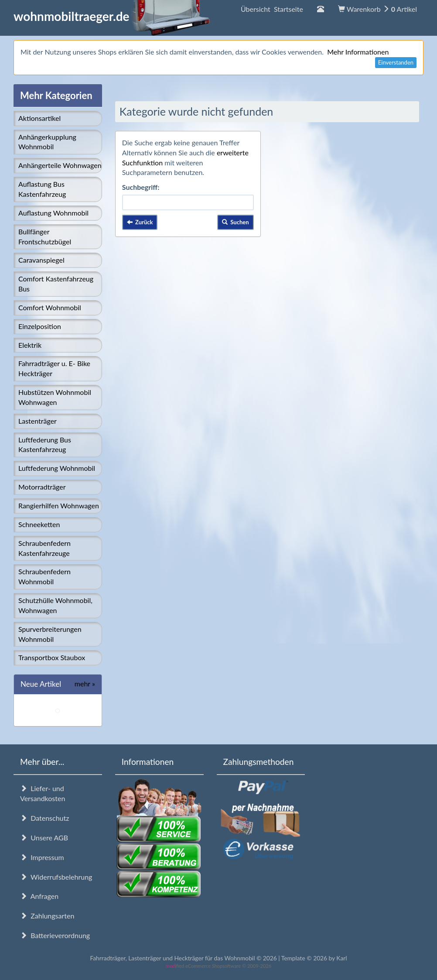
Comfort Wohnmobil (50, 307)
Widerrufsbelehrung (56, 877)
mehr (85, 684)
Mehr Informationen (358, 52)
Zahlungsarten (47, 916)
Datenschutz (44, 818)
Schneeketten (39, 524)
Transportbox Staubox (52, 657)
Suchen (236, 222)
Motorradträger (42, 487)
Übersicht (272, 9)
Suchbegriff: (141, 187)
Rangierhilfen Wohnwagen (59, 505)
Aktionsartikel (39, 118)
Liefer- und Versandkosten (43, 793)
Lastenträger (38, 421)
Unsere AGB (44, 838)
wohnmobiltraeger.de (112, 16)
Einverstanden (396, 62)
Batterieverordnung (55, 935)
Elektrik (30, 345)
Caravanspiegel (41, 260)
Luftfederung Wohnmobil (57, 468)
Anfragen (39, 896)
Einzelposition (40, 326)
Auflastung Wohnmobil (53, 213)
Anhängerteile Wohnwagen (60, 165)
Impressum (42, 857)
